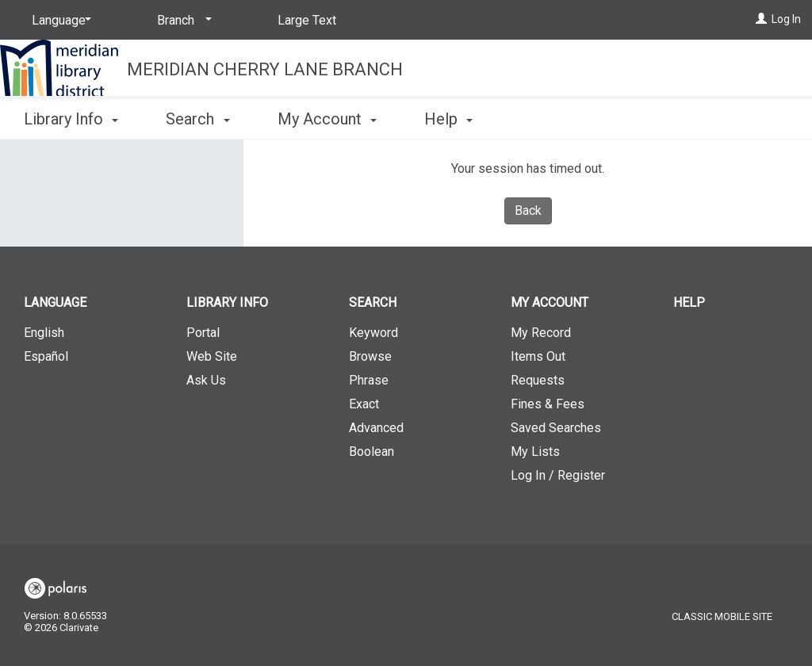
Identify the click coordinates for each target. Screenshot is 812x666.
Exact (364, 404)
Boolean (372, 452)
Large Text (307, 20)
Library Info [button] (71, 119)
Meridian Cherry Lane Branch (265, 69)
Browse (370, 356)
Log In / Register (558, 475)
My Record (541, 333)
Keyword (373, 333)
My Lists (535, 452)
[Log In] (761, 19)
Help (689, 302)
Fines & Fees (548, 404)
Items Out (538, 356)
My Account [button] (327, 119)
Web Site (212, 356)
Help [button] (448, 119)
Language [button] (55, 302)
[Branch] (182, 21)
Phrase (369, 380)
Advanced (376, 428)
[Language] (59, 21)
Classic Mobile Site (722, 616)
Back (528, 211)
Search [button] (197, 119)
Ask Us (206, 380)
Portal (203, 333)
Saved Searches (556, 428)
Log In (786, 19)
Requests (538, 380)
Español (46, 356)
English (44, 333)
